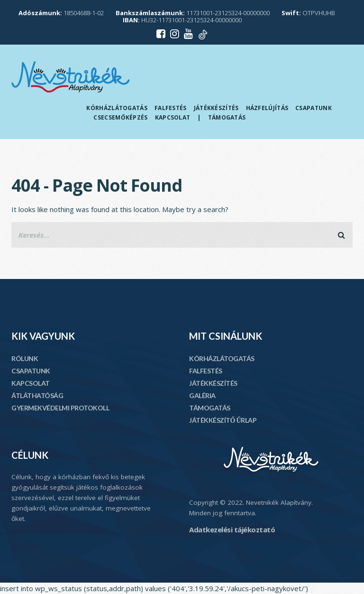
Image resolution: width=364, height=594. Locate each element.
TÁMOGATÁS (210, 408)
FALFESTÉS (206, 371)
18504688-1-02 (61, 13)
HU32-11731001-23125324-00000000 (182, 20)
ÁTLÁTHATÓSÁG (37, 395)
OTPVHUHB (308, 13)
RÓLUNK (25, 358)
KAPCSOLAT (31, 383)
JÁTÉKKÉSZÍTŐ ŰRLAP (223, 420)
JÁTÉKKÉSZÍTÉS (213, 383)
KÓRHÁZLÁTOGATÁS (222, 358)
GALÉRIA (202, 395)
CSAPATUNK (31, 371)
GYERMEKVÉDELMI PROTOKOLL (60, 408)
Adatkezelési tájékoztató (232, 529)
